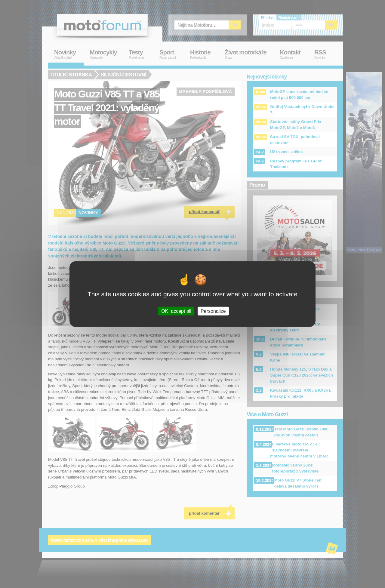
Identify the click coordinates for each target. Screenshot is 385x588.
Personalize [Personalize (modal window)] (213, 311)
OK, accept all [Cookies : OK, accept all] (176, 311)
